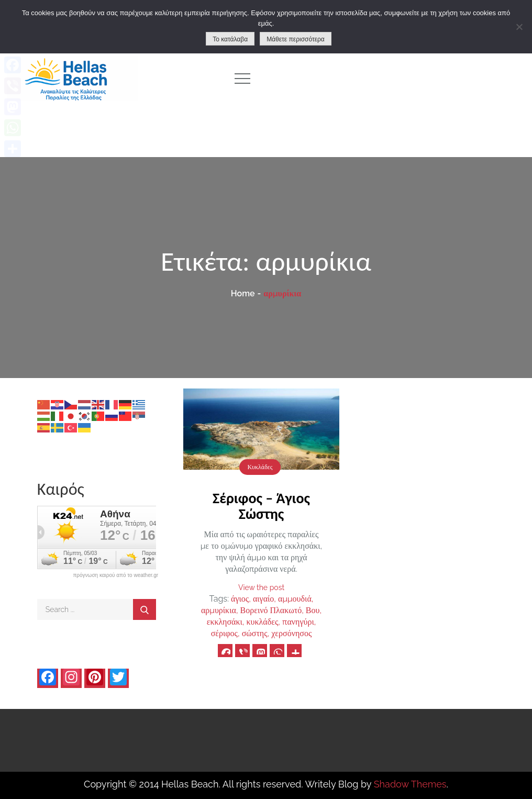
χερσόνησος (291, 633)
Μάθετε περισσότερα (296, 39)
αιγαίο (263, 599)
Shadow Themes (410, 784)
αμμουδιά (295, 599)
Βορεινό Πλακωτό (271, 610)
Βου (313, 610)
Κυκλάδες (260, 467)
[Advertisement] (399, 79)
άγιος (240, 599)
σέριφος (224, 633)
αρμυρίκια (219, 610)
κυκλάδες (263, 622)
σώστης (255, 633)
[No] (519, 27)
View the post (261, 587)
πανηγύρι (298, 622)
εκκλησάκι (225, 622)
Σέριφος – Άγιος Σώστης (261, 506)
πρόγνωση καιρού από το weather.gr (115, 575)
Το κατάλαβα (230, 39)
